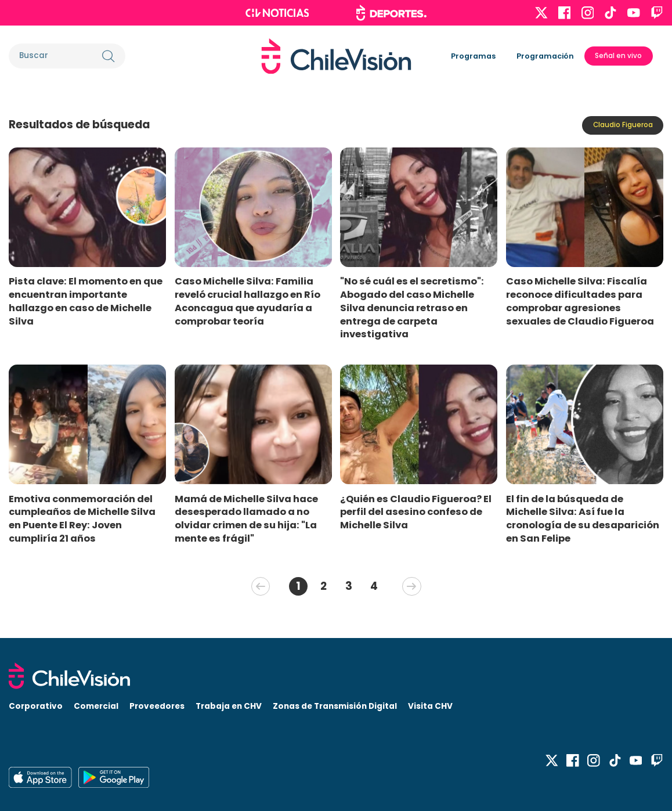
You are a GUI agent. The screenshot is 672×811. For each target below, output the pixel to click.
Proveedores (157, 706)
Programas (473, 56)
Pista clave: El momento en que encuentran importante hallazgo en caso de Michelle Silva (86, 301)
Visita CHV (430, 706)
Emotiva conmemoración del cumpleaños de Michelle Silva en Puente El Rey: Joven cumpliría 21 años (82, 519)
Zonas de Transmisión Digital (335, 706)
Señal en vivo (618, 56)
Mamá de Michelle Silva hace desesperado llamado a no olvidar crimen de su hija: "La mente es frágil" (246, 519)
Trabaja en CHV (229, 706)
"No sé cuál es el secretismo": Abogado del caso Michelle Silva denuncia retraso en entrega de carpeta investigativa (412, 308)
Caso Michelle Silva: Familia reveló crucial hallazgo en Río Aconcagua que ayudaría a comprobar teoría (248, 301)
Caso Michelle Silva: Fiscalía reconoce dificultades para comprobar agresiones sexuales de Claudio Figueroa (580, 301)
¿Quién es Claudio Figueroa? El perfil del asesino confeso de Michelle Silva (416, 512)
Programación (545, 56)
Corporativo (36, 706)
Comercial (96, 706)
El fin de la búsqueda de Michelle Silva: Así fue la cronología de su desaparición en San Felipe (583, 519)
